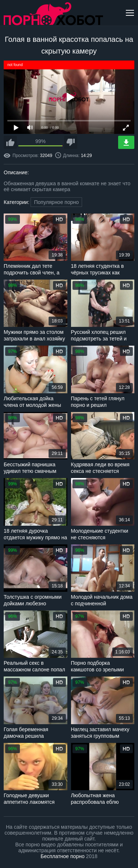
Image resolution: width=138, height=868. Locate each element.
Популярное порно (56, 202)
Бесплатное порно (62, 856)
